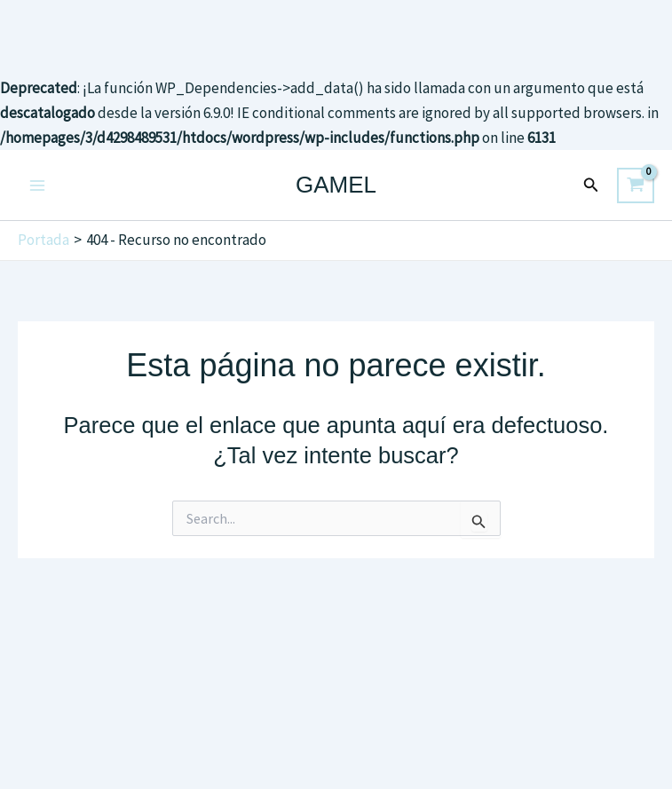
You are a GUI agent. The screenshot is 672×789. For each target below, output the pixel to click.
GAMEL (336, 185)
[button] (591, 185)
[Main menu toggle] (37, 185)
